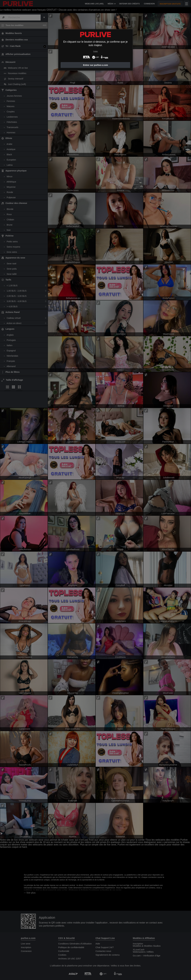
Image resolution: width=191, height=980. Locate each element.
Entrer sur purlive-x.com (95, 65)
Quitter (95, 51)
